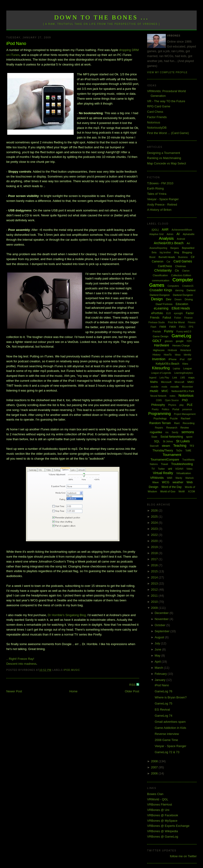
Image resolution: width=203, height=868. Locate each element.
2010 (155, 602)
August (160, 637)
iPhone (173, 359)
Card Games (183, 261)
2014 (155, 577)
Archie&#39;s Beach (169, 243)
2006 (155, 773)
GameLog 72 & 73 (167, 752)
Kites (185, 364)
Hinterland (185, 350)
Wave (156, 482)
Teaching (180, 446)
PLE (190, 405)
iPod (67, 670)
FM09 (172, 327)
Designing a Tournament (164, 153)
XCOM (192, 492)
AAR (165, 229)
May (158, 656)
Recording (188, 423)
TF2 (192, 446)
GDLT (157, 341)
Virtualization (184, 473)
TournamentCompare (165, 459)
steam (166, 446)
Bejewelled (188, 248)
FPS (191, 327)
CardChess (165, 266)
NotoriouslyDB (157, 128)
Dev (169, 299)
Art (188, 243)
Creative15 (188, 286)
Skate (154, 437)
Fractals (157, 332)
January (160, 680)
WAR (170, 478)
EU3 (169, 313)
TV (153, 469)
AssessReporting (158, 248)
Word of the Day (171, 487)
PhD (185, 400)
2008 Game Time (167, 740)
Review (185, 428)
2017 (155, 559)
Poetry (155, 409)
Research (172, 428)
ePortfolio (157, 313)
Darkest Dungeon (183, 295)
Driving (189, 299)
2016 (155, 565)
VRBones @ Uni (158, 810)
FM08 (163, 327)
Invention (159, 359)
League (187, 368)
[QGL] (155, 230)
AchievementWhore (182, 230)
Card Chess (155, 112)
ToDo (179, 450)
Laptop (176, 369)
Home (74, 691)
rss (167, 432)
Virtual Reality (163, 473)
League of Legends (161, 373)
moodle (175, 387)
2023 (155, 529)
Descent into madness (21, 664)
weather (178, 482)
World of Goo (168, 491)
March (159, 668)
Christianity (163, 270)
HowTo (168, 355)
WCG (166, 482)
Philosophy (158, 405)
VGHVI (179, 469)
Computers (173, 286)
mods (164, 387)
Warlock (189, 478)
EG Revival (162, 710)
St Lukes (183, 441)
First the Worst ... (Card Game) (168, 133)
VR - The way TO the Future (166, 101)
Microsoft (166, 382)
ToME (188, 451)
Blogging (187, 252)
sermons (188, 432)
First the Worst (176, 322)
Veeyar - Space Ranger (163, 199)
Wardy (179, 478)
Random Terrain (160, 423)
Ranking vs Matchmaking (164, 158)
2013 (155, 583)
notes (172, 396)
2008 (155, 761)
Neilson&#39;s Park (183, 391)
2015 (155, 571)
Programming (159, 414)
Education (182, 304)
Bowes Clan (155, 794)
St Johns (168, 441)
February (161, 674)
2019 (155, 547)
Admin (170, 234)
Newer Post (14, 691)
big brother (165, 252)
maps (191, 378)
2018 (155, 553)
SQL (157, 441)
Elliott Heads (181, 308)
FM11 (182, 327)
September (162, 631)
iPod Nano (16, 44)
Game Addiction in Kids (170, 728)
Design (157, 299)
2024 (155, 523)
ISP (190, 359)
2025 (155, 517)
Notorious (154, 122)
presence (187, 409)
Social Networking (172, 437)
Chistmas (181, 266)
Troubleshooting (182, 464)
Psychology (160, 418)
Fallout (167, 318)
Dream (178, 300)
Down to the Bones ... (102, 17)
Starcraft (154, 446)
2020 (155, 541)
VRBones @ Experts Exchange (168, 826)
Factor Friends (157, 117)
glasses (169, 341)
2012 (155, 590)
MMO (190, 382)
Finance (188, 318)
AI (178, 234)
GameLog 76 (164, 691)
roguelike (156, 432)
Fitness (192, 322)
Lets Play (164, 378)
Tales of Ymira (157, 194)
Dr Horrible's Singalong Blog (67, 615)
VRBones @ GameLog (163, 837)
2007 (155, 767)
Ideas (178, 355)
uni (170, 469)
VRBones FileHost (159, 804)
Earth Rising (155, 188)
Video (189, 469)
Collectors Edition (181, 275)
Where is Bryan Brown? (171, 697)
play (181, 405)
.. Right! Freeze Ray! (20, 659)
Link (175, 378)
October (160, 625)
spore (189, 437)
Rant (177, 423)
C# (193, 257)
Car (168, 262)
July (158, 643)
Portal (176, 409)
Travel (164, 464)
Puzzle (174, 418)
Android (181, 239)
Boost (152, 257)
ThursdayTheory (163, 450)
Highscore (159, 350)
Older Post (132, 691)
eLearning (161, 308)
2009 (155, 608)
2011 (155, 596)
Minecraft (179, 382)
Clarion (186, 271)
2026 (155, 510)
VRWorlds (157, 478)
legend (153, 378)
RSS (133, 685)
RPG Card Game (159, 106)
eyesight (178, 313)
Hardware (161, 345)
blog (176, 252)
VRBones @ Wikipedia (163, 831)
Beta (154, 252)
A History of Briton (159, 210)
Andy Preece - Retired (162, 205)
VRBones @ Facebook (163, 815)
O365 (159, 400)
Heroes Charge (181, 345)
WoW (182, 491)
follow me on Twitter (183, 856)
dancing (179, 290)
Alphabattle (189, 234)
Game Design (161, 336)
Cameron (158, 261)
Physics (172, 405)
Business (183, 257)
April (158, 662)
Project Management (185, 414)
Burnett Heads (167, 257)
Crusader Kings (161, 290)
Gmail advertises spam (170, 722)
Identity (188, 355)
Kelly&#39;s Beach (168, 364)
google (180, 341)
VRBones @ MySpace (162, 821)
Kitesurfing (161, 368)
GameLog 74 (164, 716)
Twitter (161, 469)
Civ (177, 271)
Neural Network (158, 396)
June (158, 649)
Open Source (172, 400)
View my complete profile (167, 72)
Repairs (159, 428)
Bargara (174, 248)
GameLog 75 (164, 703)
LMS (183, 378)
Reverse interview (167, 734)
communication (161, 280)
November (162, 619)
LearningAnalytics (183, 373)
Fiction (178, 318)
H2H (189, 341)
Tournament (172, 455)
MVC (165, 391)
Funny (169, 331)
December (162, 613)
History (156, 355)
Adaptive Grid (156, 234)
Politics (166, 409)
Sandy (175, 432)
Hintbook (172, 350)
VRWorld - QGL (158, 799)
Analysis (166, 238)
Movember (187, 387)
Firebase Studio (157, 322)
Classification (160, 275)
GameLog (181, 336)
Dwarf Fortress (164, 304)
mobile (155, 387)
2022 (155, 535)
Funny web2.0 (184, 332)
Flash (153, 327)
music (76, 670)
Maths (154, 382)
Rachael (185, 418)
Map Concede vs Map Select (167, 163)
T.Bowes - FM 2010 (160, 183)
